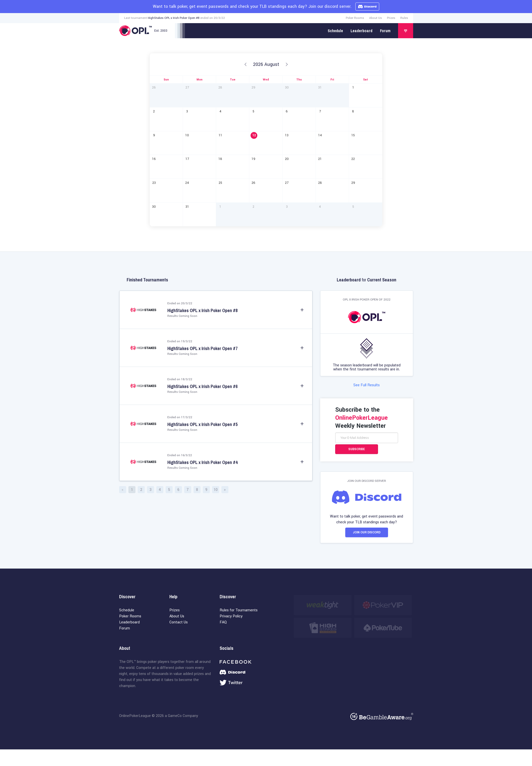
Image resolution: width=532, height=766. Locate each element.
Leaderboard (361, 31)
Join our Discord (367, 533)
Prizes (391, 18)
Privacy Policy (231, 617)
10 (216, 490)
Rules (404, 18)
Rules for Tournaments (239, 611)
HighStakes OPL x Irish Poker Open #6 (202, 387)
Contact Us (179, 623)
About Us (376, 18)
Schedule (335, 31)
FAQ (223, 623)
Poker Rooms (355, 18)
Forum (385, 31)
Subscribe (357, 450)
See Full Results (367, 386)
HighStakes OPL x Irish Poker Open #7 (202, 349)
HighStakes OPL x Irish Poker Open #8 (174, 18)
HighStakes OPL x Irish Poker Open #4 (202, 462)
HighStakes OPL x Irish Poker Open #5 (202, 424)
